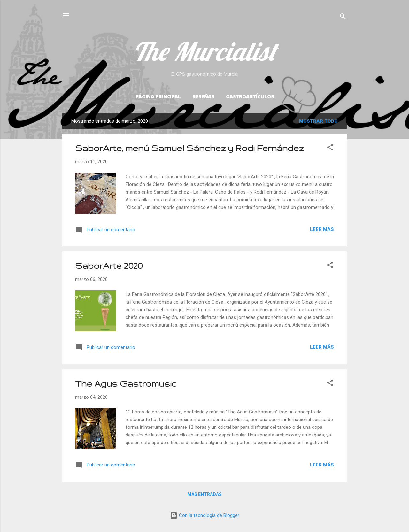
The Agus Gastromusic (126, 384)
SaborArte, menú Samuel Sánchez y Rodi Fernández (189, 148)
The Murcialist (204, 51)
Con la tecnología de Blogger (205, 515)
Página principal (158, 96)
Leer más (322, 229)
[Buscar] (343, 17)
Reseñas (203, 96)
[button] (330, 148)
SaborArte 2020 (109, 266)
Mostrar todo (318, 121)
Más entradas (204, 494)
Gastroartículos (250, 96)
